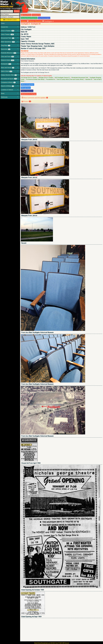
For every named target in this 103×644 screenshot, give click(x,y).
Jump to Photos (26, 15)
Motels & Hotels (8, 60)
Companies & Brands (8, 82)
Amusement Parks (8, 38)
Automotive (6, 49)
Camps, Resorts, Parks (9, 75)
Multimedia (4, 97)
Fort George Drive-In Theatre (29, 78)
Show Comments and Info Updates (35, 98)
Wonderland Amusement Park (80, 78)
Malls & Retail (7, 71)
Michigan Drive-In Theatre (46, 78)
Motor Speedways (8, 42)
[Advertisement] (62, 630)
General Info (5, 27)
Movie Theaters (35, 21)
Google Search (26, 88)
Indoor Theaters (8, 34)
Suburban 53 (89, 79)
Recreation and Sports (9, 79)
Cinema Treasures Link (27, 91)
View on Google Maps (28, 85)
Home (3, 23)
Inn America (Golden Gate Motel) (35, 79)
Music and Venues (8, 68)
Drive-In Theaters (8, 31)
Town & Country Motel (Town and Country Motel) (70, 79)
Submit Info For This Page (29, 94)
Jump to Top (36, 15)
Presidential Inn (50, 79)
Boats (3, 93)
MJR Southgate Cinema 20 (62, 78)
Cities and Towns (8, 57)
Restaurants (6, 64)
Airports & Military (8, 86)
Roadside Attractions (9, 53)
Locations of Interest (7, 90)
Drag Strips (6, 45)
